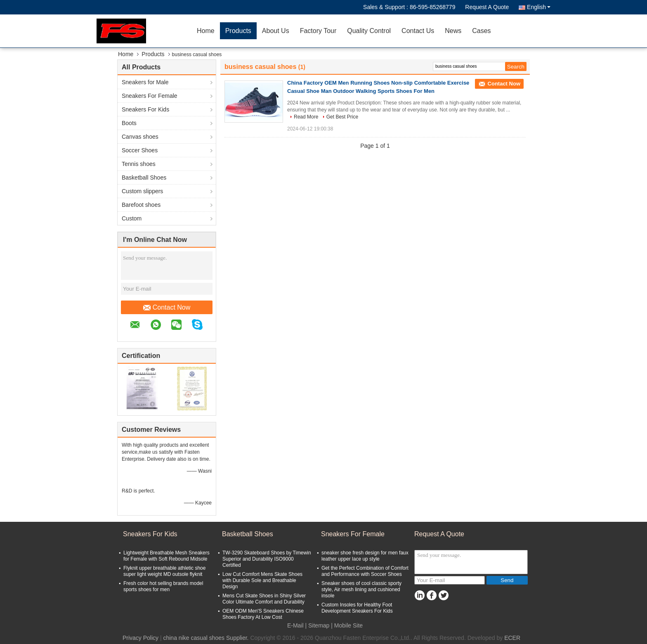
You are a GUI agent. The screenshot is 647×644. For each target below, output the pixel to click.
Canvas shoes (140, 137)
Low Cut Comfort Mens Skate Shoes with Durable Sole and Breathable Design (262, 580)
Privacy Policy (140, 638)
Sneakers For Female (150, 96)
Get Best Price (342, 117)
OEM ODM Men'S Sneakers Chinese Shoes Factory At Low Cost (263, 614)
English (539, 7)
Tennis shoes (139, 164)
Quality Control (369, 31)
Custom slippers (142, 191)
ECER (512, 638)
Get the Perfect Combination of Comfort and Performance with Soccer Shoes (365, 571)
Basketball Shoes (144, 178)
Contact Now (167, 308)
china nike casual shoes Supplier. (207, 638)
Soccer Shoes (140, 150)
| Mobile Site (347, 625)
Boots (129, 123)
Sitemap (319, 625)
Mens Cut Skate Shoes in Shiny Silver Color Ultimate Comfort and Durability (264, 599)
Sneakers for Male (145, 82)
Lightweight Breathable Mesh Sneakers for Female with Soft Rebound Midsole (166, 556)
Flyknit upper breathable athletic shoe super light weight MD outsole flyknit (164, 571)
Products (238, 31)
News (453, 31)
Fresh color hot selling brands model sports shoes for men (163, 586)
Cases (481, 31)
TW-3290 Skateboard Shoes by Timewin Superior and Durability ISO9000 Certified (267, 559)
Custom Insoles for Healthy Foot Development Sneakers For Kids (357, 608)
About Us (276, 31)
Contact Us (418, 31)
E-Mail (295, 625)
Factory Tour (318, 31)
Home (206, 31)
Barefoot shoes (141, 205)
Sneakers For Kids (145, 109)
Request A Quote (487, 7)
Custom (132, 218)
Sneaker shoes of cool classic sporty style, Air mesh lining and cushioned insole (361, 590)
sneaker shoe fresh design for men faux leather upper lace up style (365, 556)
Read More (306, 117)
